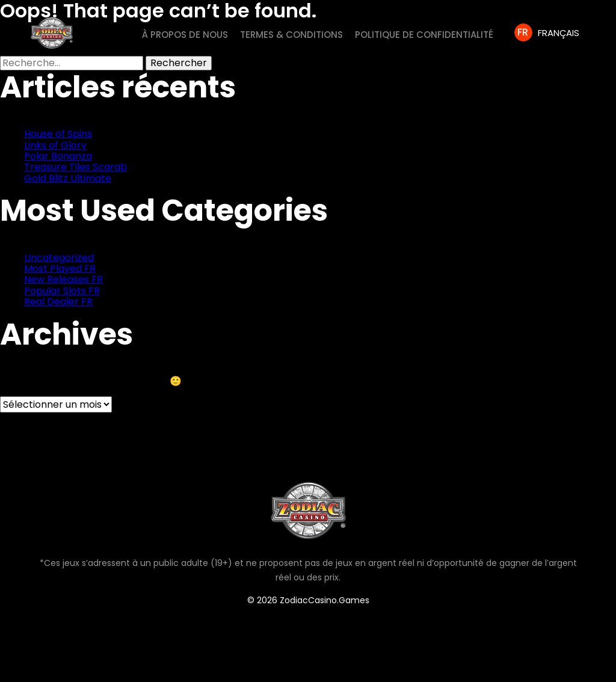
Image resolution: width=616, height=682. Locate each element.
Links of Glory (55, 145)
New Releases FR (63, 279)
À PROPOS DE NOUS (185, 35)
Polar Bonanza (58, 156)
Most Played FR (60, 269)
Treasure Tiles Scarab (75, 167)
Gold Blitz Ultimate (68, 178)
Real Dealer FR (58, 302)
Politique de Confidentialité (424, 35)
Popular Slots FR (62, 291)
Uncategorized (59, 258)
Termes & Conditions (291, 35)
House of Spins (58, 134)
